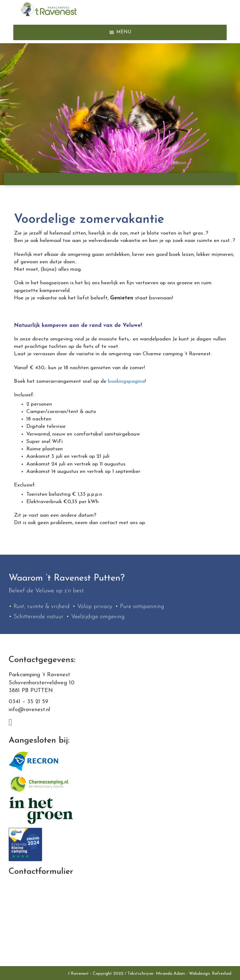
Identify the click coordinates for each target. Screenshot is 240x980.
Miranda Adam (170, 974)
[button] (124, 32)
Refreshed (222, 974)
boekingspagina (126, 381)
